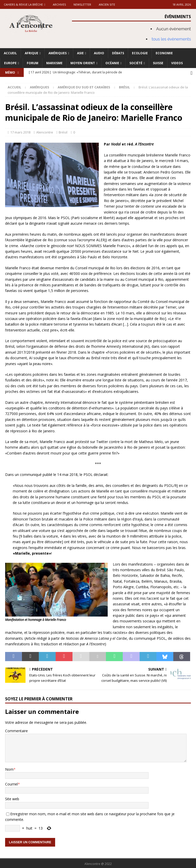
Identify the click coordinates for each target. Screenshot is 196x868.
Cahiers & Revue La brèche (23, 4)
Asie (80, 53)
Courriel (11, 783)
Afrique (32, 53)
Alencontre (45, 131)
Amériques (58, 53)
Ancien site (107, 4)
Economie (164, 53)
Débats (118, 53)
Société (136, 63)
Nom (9, 768)
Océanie (112, 63)
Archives (59, 4)
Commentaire (16, 730)
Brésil (63, 131)
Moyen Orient (83, 63)
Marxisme (54, 63)
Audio (99, 53)
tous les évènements (171, 39)
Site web (12, 798)
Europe (10, 63)
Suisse (158, 63)
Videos (177, 63)
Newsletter (82, 4)
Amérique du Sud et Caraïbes (84, 86)
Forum (33, 63)
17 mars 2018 (20, 131)
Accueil (10, 53)
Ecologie (140, 53)
